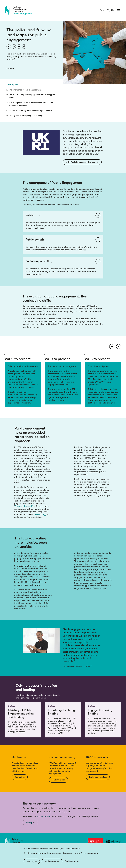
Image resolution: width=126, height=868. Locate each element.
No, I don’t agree (52, 861)
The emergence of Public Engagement (25, 90)
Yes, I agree (32, 861)
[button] (24, 46)
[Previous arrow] (112, 347)
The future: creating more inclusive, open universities (32, 111)
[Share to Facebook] (9, 46)
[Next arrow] (119, 347)
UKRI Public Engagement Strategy (82, 162)
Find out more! (58, 780)
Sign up (30, 822)
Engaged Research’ (25, 506)
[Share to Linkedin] (14, 46)
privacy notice (43, 816)
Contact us (20, 777)
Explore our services (98, 777)
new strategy (41, 514)
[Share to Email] (19, 46)
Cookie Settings (72, 861)
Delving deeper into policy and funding (26, 116)
